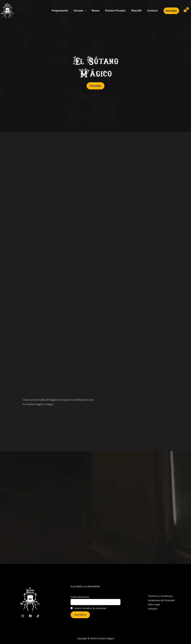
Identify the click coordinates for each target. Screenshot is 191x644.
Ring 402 (138, 11)
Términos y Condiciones (160, 596)
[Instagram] (23, 616)
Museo (98, 11)
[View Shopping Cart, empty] (185, 11)
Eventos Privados (117, 11)
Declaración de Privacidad (161, 600)
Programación (64, 11)
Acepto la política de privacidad (88, 608)
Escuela (84, 11)
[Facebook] (30, 616)
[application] (88, 11)
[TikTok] (38, 616)
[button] (171, 11)
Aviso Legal (154, 604)
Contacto (153, 11)
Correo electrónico (80, 597)
